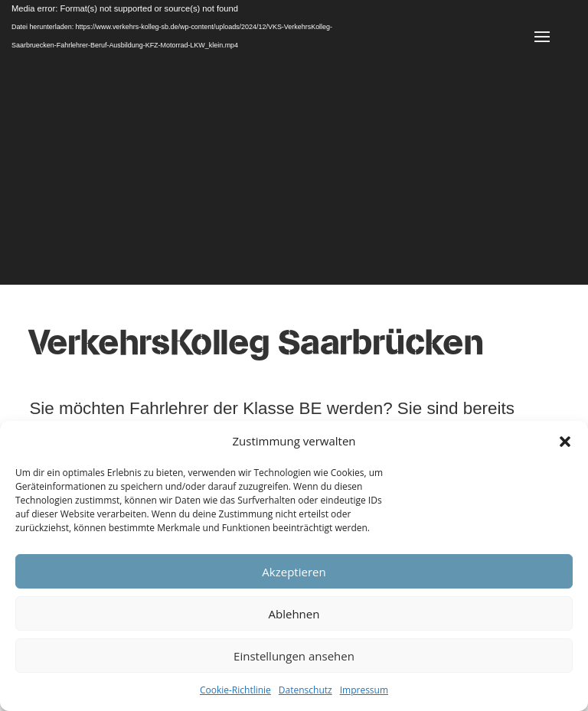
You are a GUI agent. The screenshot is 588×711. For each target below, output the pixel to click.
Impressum (364, 690)
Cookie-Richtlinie (235, 690)
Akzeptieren (294, 572)
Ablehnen (294, 614)
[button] (565, 442)
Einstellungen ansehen (294, 656)
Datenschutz (305, 690)
